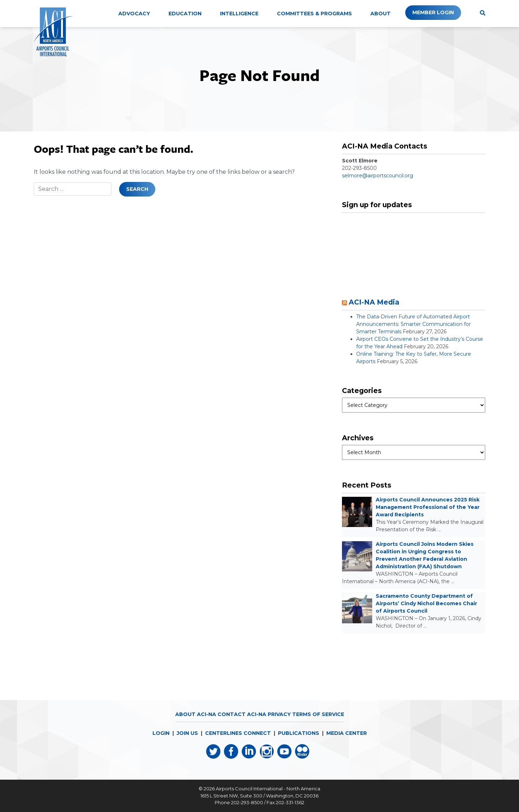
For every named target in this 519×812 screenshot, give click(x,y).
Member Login (433, 12)
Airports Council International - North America (268, 789)
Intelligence (239, 14)
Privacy (279, 714)
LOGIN (161, 733)
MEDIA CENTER (347, 733)
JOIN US (187, 733)
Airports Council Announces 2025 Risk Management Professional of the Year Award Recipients (428, 507)
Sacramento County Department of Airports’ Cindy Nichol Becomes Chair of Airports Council (426, 603)
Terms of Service (318, 714)
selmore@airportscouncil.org (378, 176)
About (381, 14)
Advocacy (134, 14)
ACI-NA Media (374, 302)
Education (185, 14)
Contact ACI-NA (242, 714)
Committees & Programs (314, 14)
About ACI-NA (196, 714)
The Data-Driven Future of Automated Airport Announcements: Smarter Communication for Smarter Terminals (413, 324)
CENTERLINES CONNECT (238, 733)
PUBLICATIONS (299, 733)
